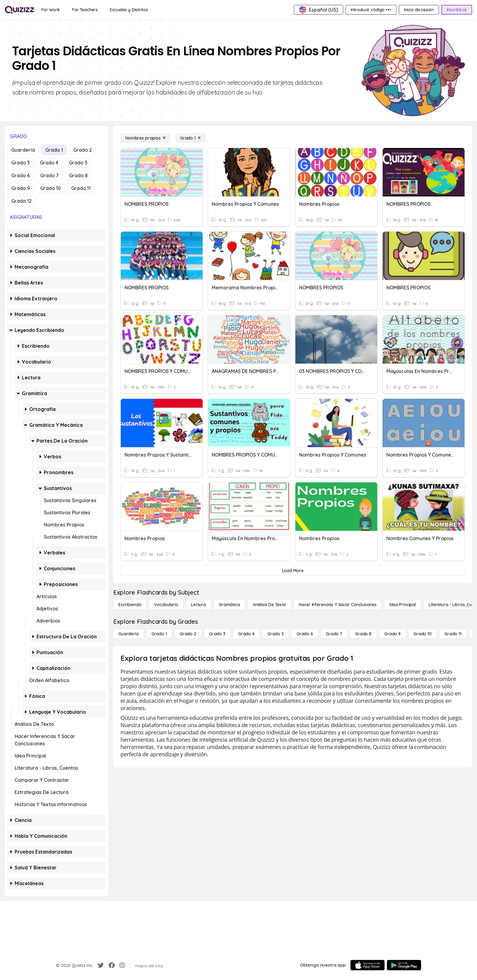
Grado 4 (49, 163)
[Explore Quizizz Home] (19, 10)
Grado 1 (54, 150)
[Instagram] (122, 965)
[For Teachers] (85, 10)
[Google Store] (404, 965)
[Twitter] (101, 965)
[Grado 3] (217, 634)
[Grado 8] (363, 634)
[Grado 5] (276, 634)
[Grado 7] (334, 634)
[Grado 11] (453, 634)
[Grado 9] (392, 634)
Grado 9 (21, 188)
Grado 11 (81, 188)
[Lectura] (198, 605)
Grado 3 (20, 163)
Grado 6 (21, 175)
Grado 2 (83, 150)
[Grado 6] (305, 634)
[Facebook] (112, 965)
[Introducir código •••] (371, 10)
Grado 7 (49, 175)
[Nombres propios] (145, 138)
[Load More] (293, 571)
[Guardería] (129, 634)
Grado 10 (50, 188)
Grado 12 (21, 201)
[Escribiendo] (130, 605)
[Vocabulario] (166, 605)
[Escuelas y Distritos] (129, 10)
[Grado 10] (423, 634)
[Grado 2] (188, 634)
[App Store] (367, 965)
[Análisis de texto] (270, 605)
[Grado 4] (246, 634)
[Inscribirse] (457, 10)
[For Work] (51, 10)
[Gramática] (229, 605)
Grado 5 (78, 163)
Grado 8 (78, 175)
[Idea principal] (403, 605)
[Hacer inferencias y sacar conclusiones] (338, 605)
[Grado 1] (190, 138)
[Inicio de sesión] (419, 10)
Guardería (23, 150)
